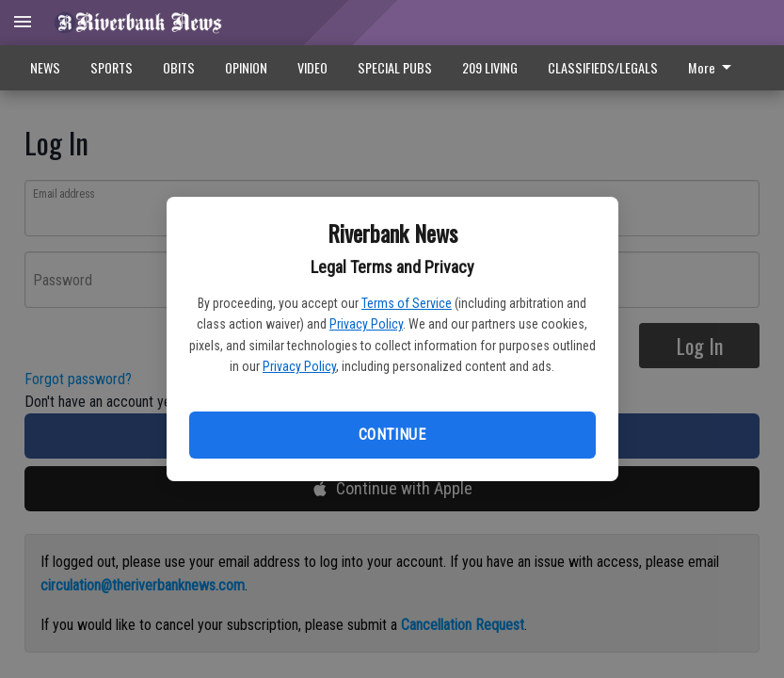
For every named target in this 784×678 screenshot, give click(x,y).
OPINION (246, 67)
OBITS (179, 67)
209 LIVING (490, 67)
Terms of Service (407, 303)
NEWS (45, 67)
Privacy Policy (366, 324)
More (713, 67)
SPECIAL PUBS (395, 67)
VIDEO (312, 67)
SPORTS (112, 67)
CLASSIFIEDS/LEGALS (603, 67)
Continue (392, 435)
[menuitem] (715, 68)
